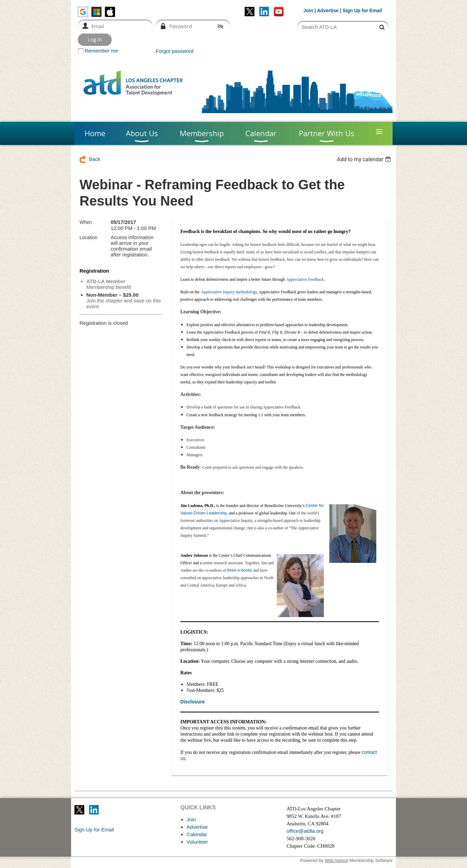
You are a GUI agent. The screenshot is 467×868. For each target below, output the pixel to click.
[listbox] (365, 159)
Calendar (197, 834)
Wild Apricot (337, 860)
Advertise (328, 10)
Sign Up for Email (94, 830)
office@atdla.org (305, 831)
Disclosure (193, 702)
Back (95, 159)
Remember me (101, 51)
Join (308, 10)
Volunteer (197, 842)
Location (88, 237)
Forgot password (175, 51)
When (86, 222)
